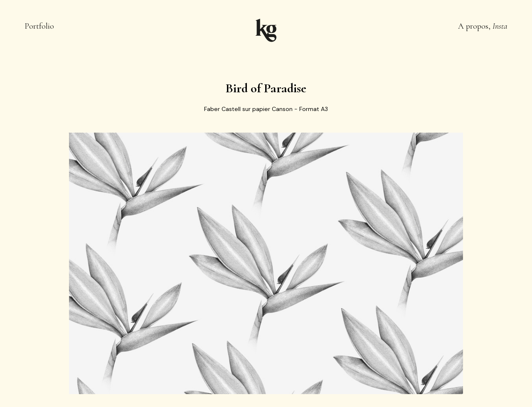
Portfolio (39, 26)
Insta (500, 26)
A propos (473, 26)
